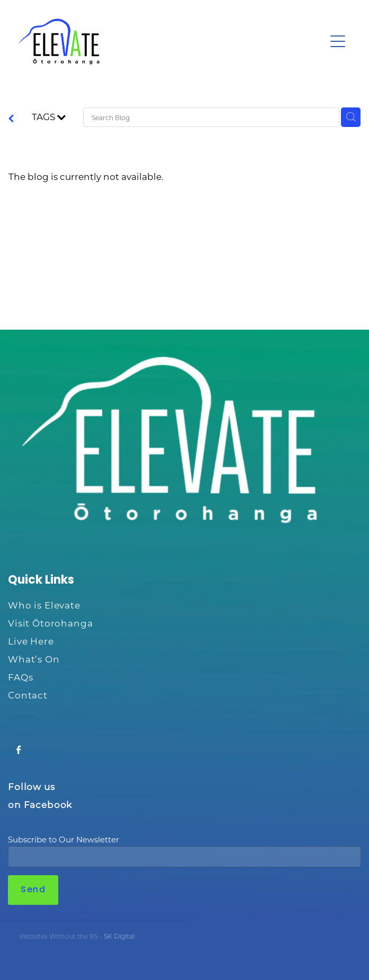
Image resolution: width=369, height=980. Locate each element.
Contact (28, 695)
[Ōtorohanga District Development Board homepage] (172, 42)
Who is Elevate (44, 605)
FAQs (20, 677)
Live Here (31, 641)
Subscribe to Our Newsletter (64, 840)
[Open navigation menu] (338, 41)
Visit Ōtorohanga (51, 623)
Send (33, 890)
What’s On (34, 659)
